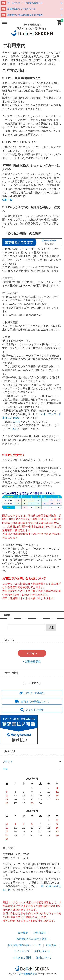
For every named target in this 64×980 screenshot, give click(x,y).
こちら (16, 421)
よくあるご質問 (32, 710)
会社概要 (23, 933)
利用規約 (51, 945)
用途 (5, 769)
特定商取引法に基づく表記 (32, 939)
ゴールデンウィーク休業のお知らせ (25, 3)
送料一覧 (7, 200)
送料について (44, 957)
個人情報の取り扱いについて (24, 945)
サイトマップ (22, 951)
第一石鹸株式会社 (28, 974)
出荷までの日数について (32, 701)
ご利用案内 (40, 933)
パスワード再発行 (32, 693)
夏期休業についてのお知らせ (22, 9)
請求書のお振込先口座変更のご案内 (25, 15)
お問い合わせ (42, 951)
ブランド (8, 761)
